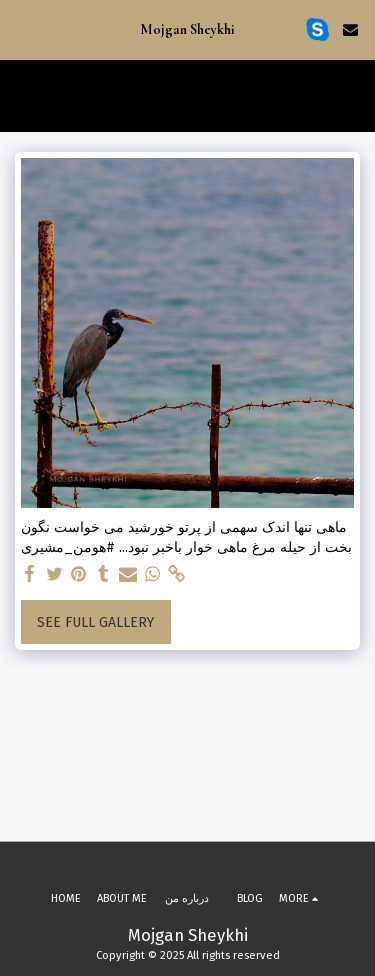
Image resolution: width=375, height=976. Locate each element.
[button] (22, 29)
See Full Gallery (95, 622)
